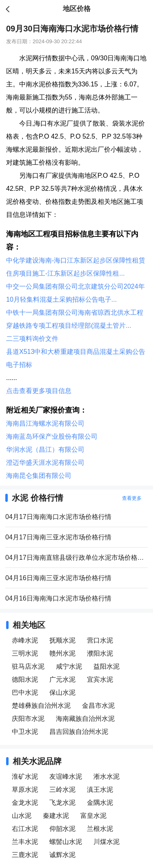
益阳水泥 (106, 666)
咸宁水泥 (69, 666)
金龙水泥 (25, 803)
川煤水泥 (106, 842)
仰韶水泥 (62, 829)
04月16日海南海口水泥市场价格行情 (58, 598)
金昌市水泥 (98, 706)
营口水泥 (100, 640)
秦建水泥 (56, 816)
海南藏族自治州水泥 (85, 719)
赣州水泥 (62, 653)
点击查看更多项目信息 (39, 391)
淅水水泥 (106, 776)
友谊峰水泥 (66, 776)
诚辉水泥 (62, 855)
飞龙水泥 (62, 803)
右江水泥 (25, 829)
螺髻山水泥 (66, 842)
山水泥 (22, 816)
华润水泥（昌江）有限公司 (45, 449)
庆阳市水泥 (28, 719)
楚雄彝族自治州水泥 (41, 706)
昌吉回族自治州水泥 (79, 732)
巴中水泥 (25, 692)
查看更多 (132, 498)
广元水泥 (62, 679)
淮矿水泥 (25, 776)
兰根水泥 (100, 829)
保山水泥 (62, 692)
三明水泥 (25, 653)
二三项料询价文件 (32, 339)
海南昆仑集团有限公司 (39, 476)
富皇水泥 (93, 816)
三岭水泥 (62, 790)
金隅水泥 (100, 803)
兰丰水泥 (25, 842)
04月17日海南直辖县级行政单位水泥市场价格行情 (76, 558)
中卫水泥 (25, 732)
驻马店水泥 (28, 666)
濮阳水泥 (100, 653)
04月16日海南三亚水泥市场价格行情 (58, 578)
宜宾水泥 (100, 679)
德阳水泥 (25, 679)
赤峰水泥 (25, 640)
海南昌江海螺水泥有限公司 (45, 423)
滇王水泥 (100, 790)
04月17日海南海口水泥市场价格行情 (58, 517)
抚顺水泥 (62, 640)
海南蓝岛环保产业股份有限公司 (52, 436)
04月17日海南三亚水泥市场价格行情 (58, 537)
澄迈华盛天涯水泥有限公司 (45, 463)
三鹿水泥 (25, 855)
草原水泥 (25, 790)
